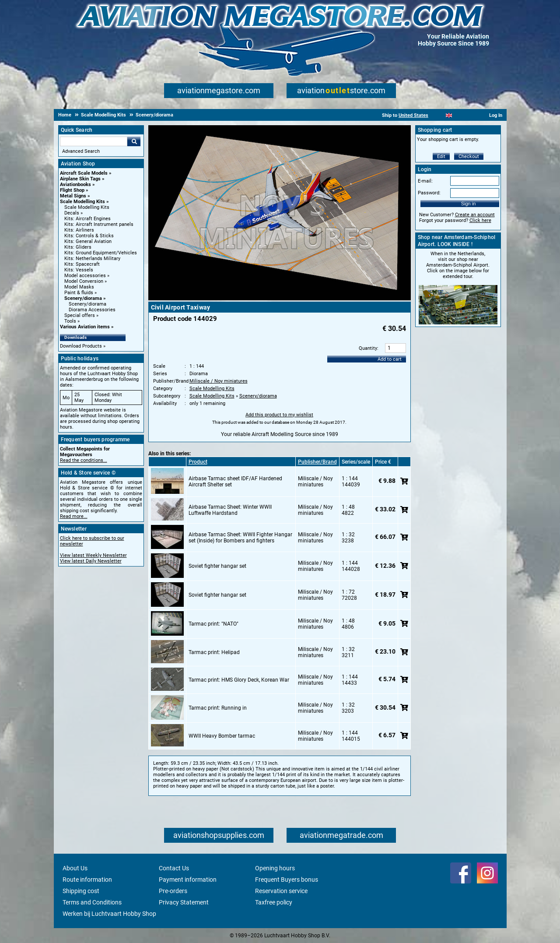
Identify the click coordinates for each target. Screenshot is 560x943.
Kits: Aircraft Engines (87, 219)
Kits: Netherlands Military (92, 259)
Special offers (80, 315)
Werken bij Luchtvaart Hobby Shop (109, 914)
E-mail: (425, 181)
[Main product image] (280, 299)
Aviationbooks (75, 185)
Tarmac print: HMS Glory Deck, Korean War (239, 680)
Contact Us (174, 868)
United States (413, 115)
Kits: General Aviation (88, 241)
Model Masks (79, 287)
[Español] (460, 115)
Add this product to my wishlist (279, 415)
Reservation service (281, 891)
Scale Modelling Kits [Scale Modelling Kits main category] (87, 207)
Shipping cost (81, 891)
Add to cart (390, 359)
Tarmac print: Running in (218, 708)
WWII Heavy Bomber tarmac (222, 736)
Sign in (469, 204)
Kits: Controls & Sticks (89, 236)
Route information (87, 880)
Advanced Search (81, 151)
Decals (72, 213)
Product (198, 462)
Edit (441, 157)
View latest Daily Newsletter (91, 561)
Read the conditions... (84, 460)
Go (134, 141)
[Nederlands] (438, 115)
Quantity (368, 348)
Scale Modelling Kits (82, 202)
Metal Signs (73, 196)
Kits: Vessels (79, 270)
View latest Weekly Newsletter (93, 555)
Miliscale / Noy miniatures (219, 381)
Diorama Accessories (92, 310)
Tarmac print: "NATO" (213, 624)
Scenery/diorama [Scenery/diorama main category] (87, 304)
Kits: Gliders (78, 247)
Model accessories (85, 276)
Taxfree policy (274, 902)
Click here (480, 220)
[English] (449, 115)
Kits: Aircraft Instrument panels (99, 224)
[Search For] (94, 141)
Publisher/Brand (317, 462)
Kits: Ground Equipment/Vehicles (101, 253)
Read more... (74, 516)
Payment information (188, 880)
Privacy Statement (184, 902)
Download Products (81, 346)
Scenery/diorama (83, 298)
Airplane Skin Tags (80, 179)
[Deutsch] (471, 115)
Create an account (475, 215)
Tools (70, 321)
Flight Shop (72, 190)
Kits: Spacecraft (82, 264)
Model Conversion (84, 281)
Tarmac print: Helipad (214, 652)
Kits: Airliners (79, 230)
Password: (429, 193)
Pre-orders (173, 891)
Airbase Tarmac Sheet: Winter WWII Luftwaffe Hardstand (230, 510)
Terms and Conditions (92, 902)
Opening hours (275, 868)
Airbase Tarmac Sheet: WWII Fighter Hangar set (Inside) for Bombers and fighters (240, 538)
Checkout (469, 157)
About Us (75, 868)
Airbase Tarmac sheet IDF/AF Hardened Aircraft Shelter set (235, 482)
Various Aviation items (85, 327)
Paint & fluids (79, 293)
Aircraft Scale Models (84, 173)
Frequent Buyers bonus (287, 880)
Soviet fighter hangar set (217, 566)
